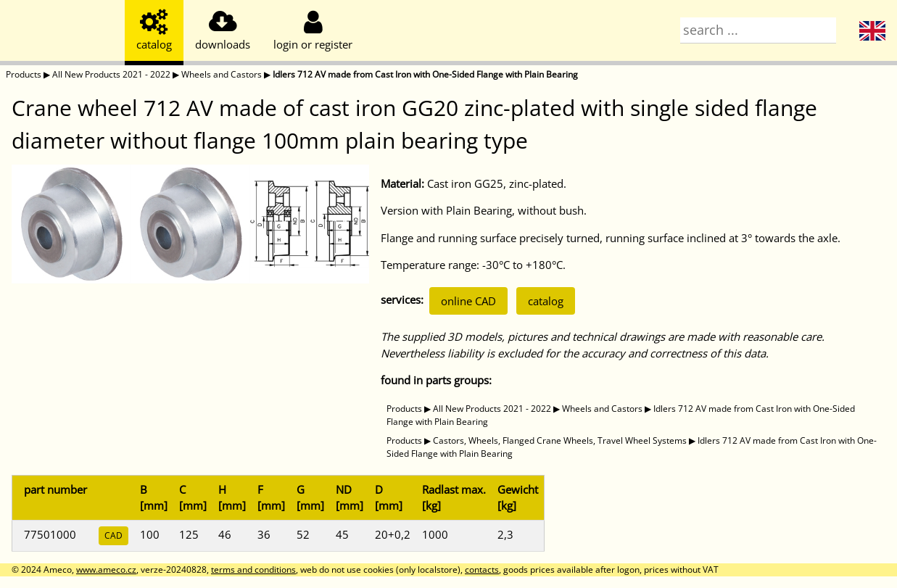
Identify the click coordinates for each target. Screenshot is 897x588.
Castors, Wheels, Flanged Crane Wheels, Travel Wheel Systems (560, 440)
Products (24, 74)
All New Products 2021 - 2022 (111, 74)
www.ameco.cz (106, 570)
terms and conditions (253, 570)
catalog (546, 301)
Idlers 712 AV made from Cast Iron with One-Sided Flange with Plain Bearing (425, 74)
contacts (482, 570)
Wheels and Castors (222, 74)
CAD (113, 535)
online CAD (468, 301)
